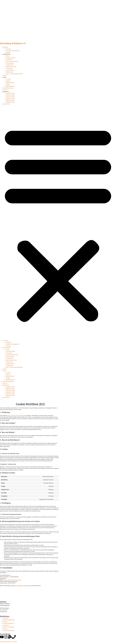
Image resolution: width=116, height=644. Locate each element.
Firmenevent (9, 68)
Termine (5, 90)
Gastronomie (6, 104)
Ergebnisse (6, 92)
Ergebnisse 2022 (10, 100)
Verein (5, 77)
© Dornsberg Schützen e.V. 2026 (9, 642)
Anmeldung (9, 60)
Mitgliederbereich (11, 86)
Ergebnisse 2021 (10, 102)
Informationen (7, 54)
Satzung (8, 81)
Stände (5, 76)
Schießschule (9, 72)
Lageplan (8, 52)
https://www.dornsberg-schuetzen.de (16, 416)
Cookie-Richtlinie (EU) (9, 623)
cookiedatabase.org (20, 586)
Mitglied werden (10, 83)
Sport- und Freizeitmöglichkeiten (14, 74)
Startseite (6, 47)
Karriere (8, 84)
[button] (58, 223)
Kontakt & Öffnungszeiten (13, 51)
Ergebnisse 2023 (10, 99)
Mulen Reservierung (8, 88)
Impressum (6, 618)
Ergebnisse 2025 (10, 95)
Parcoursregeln (10, 63)
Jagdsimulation (10, 70)
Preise (8, 56)
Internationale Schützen (12, 61)
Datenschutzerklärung (9, 620)
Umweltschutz (10, 65)
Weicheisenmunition (11, 67)
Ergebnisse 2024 (10, 97)
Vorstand (8, 79)
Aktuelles (8, 49)
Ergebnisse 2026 (10, 93)
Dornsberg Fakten (11, 58)
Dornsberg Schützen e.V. (13, 43)
